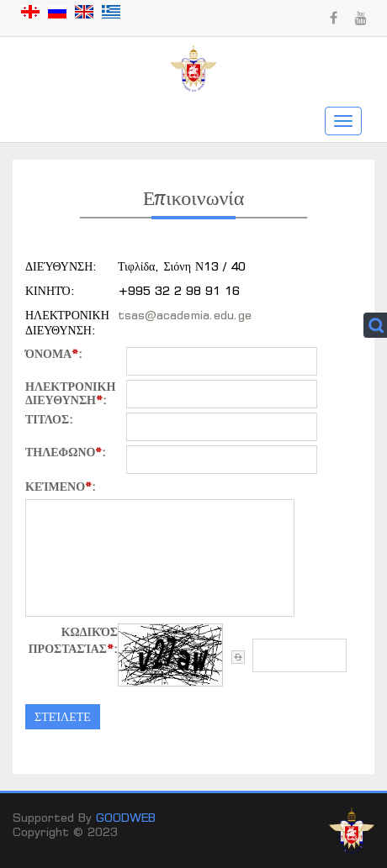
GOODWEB (126, 817)
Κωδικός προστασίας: (73, 640)
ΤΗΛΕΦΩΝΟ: (66, 452)
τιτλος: (49, 419)
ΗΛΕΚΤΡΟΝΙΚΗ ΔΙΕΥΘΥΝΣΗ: (70, 393)
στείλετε (63, 716)
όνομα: (54, 354)
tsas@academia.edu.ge (185, 315)
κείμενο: (61, 486)
